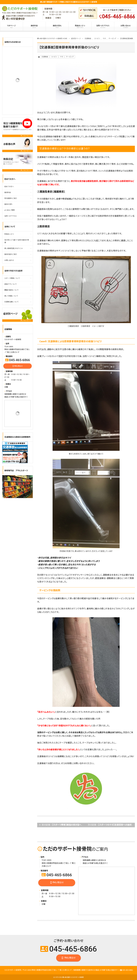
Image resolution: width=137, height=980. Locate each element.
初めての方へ (9, 187)
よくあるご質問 (9, 210)
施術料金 (34, 27)
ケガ (62, 57)
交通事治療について (11, 302)
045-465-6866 (57, 875)
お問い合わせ (9, 260)
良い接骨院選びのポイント (14, 248)
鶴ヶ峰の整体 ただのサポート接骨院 (73, 977)
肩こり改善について (11, 296)
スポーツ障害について (12, 278)
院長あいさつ (80, 27)
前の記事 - (62, 825)
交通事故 (45, 57)
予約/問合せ (57, 883)
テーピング (70, 57)
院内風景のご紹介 (11, 198)
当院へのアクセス (103, 27)
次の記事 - (111, 825)
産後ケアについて (11, 284)
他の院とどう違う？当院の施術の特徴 (17, 241)
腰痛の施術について (11, 290)
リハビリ (54, 57)
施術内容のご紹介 (11, 254)
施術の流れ (57, 27)
